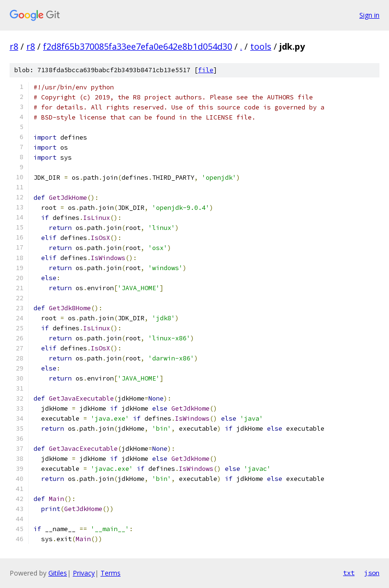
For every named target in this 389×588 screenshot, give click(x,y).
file (206, 70)
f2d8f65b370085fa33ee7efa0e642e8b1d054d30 (138, 46)
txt (349, 573)
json (372, 573)
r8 (14, 46)
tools (261, 46)
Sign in (369, 15)
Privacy (84, 573)
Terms (111, 573)
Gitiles (58, 573)
